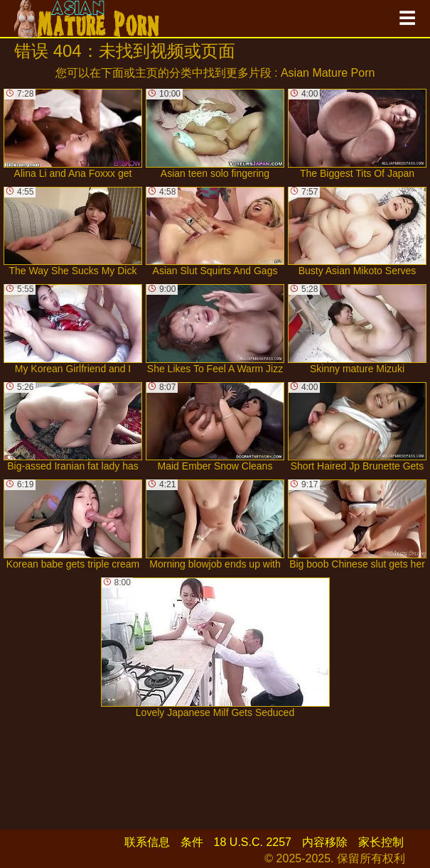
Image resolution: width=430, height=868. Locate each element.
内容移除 (325, 842)
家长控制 (381, 842)
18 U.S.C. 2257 (253, 842)
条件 (192, 842)
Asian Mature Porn (328, 73)
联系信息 (147, 842)
